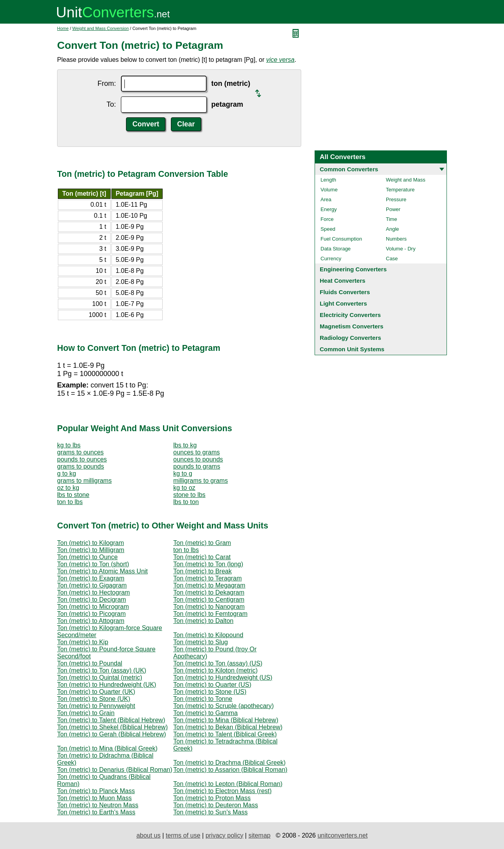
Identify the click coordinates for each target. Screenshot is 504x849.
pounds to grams (197, 466)
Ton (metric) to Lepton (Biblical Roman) (228, 784)
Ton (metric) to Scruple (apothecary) (223, 706)
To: (111, 104)
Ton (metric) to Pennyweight (96, 706)
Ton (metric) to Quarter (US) (212, 685)
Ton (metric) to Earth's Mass (96, 812)
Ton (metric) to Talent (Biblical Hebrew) (111, 720)
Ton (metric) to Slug (201, 642)
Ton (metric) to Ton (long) (208, 564)
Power (393, 209)
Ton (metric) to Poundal (90, 663)
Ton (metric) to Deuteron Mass (216, 805)
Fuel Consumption (341, 239)
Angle (392, 229)
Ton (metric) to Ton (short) (93, 564)
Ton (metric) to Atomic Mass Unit (102, 571)
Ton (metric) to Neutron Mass (98, 805)
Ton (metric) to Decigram (92, 600)
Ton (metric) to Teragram (208, 578)
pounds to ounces (82, 459)
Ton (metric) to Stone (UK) (94, 699)
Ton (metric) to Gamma (206, 713)
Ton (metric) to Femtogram (210, 614)
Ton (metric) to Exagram (91, 578)
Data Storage (336, 249)
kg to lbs (69, 445)
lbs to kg (185, 445)
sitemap (259, 835)
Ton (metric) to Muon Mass (94, 798)
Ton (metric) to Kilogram (91, 543)
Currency (331, 259)
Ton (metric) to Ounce (87, 557)
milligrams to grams (201, 481)
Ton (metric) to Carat (202, 557)
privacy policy (224, 835)
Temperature (400, 190)
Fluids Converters (345, 292)
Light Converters (343, 303)
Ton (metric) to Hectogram (94, 592)
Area (326, 199)
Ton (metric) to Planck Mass (96, 791)
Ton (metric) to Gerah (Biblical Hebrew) (112, 734)
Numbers (396, 239)
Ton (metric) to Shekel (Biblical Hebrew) (112, 727)
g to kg (67, 474)
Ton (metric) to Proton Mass (212, 798)
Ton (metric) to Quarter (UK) (96, 692)
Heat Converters (343, 281)
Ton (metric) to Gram (202, 543)
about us (148, 835)
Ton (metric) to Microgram (93, 607)
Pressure (396, 199)
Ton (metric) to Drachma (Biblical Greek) (229, 763)
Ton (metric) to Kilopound (208, 635)
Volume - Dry (401, 249)
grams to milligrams (84, 481)
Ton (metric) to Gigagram (92, 585)
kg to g (183, 474)
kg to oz (184, 488)
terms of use (183, 835)
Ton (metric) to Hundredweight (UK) (107, 685)
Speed (328, 229)
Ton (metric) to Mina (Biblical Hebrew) (226, 720)
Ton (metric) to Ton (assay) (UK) (102, 670)
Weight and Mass (406, 180)
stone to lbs (189, 495)
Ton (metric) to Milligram (91, 550)
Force (327, 219)
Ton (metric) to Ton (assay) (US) (218, 663)
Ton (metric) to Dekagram (209, 592)
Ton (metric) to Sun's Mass (210, 812)
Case (392, 259)
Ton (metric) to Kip (83, 642)
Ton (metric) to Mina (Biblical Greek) (107, 748)
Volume (329, 190)
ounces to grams (196, 452)
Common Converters (349, 169)
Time (391, 219)
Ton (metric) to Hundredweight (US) (223, 678)
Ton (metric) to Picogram (91, 614)
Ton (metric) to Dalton (203, 621)
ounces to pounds (198, 459)
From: (107, 83)
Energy (329, 209)
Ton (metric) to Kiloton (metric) (215, 670)
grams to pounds (81, 466)
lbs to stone (73, 495)
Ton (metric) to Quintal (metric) (100, 678)
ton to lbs (70, 502)
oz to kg (68, 488)
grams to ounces (80, 452)
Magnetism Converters (352, 326)
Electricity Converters (350, 315)
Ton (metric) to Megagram (209, 585)
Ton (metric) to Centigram (209, 600)
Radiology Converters (350, 338)
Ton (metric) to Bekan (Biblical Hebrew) (228, 727)
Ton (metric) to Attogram (91, 621)
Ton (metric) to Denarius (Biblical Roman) (115, 770)
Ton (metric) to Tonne (203, 699)
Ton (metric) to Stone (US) (210, 692)
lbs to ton (186, 502)
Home (63, 28)
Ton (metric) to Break (202, 571)
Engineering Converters (353, 269)
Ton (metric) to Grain (86, 713)
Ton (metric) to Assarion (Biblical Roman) (230, 770)
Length (328, 180)
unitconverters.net (342, 835)
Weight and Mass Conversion (101, 28)
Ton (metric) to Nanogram (209, 607)
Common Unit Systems (352, 349)
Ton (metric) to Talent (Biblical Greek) (225, 734)
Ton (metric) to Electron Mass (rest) (222, 791)
